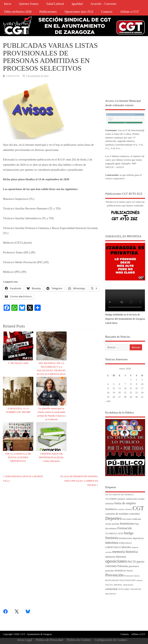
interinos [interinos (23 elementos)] (112, 543)
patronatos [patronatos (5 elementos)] (134, 566)
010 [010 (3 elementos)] (107, 495)
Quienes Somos (29, 4)
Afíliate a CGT (129, 12)
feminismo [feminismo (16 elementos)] (127, 523)
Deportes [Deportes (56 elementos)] (113, 518)
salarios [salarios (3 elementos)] (139, 580)
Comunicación (13, 76)
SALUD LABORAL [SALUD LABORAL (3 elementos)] (114, 585)
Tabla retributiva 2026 (18, 12)
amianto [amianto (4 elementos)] (121, 499)
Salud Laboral (55, 4)
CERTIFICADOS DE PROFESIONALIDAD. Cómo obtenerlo (52, 457)
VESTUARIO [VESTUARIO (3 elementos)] (124, 589)
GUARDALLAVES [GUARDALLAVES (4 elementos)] (114, 534)
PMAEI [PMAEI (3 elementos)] (130, 571)
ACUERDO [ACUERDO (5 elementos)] (111, 499)
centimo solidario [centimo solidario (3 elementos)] (125, 509)
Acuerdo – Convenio (103, 4)
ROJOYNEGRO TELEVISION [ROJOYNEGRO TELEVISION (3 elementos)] (118, 580)
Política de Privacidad (49, 640)
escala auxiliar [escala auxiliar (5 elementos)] (112, 524)
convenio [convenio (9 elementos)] (134, 514)
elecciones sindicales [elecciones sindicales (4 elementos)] (132, 519)
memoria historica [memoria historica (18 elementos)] (125, 552)
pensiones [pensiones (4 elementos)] (110, 571)
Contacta (107, 12)
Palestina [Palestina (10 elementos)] (123, 566)
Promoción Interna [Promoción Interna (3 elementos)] (132, 576)
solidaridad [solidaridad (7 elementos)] (111, 589)
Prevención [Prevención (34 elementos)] (114, 575)
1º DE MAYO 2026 (18, 363)
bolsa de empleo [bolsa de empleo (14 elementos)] (125, 503)
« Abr (108, 401)
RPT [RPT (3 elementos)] (134, 580)
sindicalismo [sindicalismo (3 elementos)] (128, 585)
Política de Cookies (79, 640)
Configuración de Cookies (111, 640)
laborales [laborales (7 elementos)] (126, 547)
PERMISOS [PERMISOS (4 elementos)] (120, 571)
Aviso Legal (25, 640)
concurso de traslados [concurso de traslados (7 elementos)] (117, 514)
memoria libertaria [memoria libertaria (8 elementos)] (116, 557)
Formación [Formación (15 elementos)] (125, 528)
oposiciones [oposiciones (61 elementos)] (116, 561)
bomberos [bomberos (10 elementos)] (111, 509)
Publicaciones (48, 12)
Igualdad (77, 4)
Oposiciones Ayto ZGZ (79, 12)
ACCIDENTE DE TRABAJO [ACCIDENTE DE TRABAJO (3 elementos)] (121, 495)
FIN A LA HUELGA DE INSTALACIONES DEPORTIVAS (18, 457)
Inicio (8, 4)
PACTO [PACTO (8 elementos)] (132, 562)
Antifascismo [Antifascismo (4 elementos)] (132, 499)
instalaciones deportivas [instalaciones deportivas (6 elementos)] (131, 538)
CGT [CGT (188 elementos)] (138, 508)
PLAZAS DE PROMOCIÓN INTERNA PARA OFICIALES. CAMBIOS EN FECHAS (79, 481)
